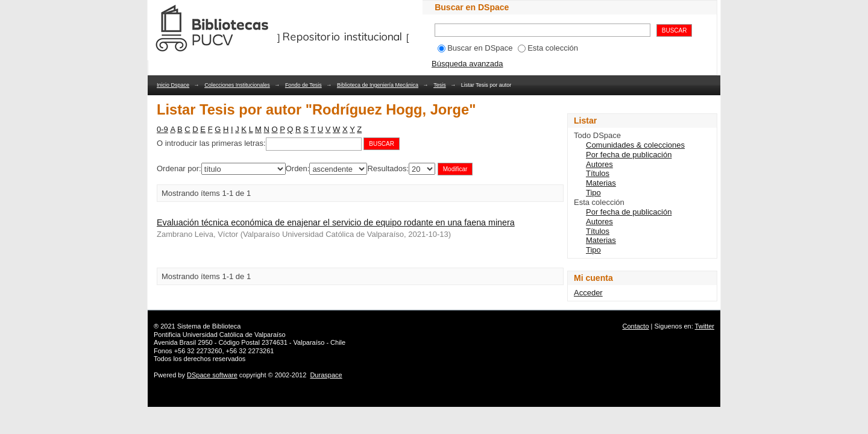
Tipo (593, 193)
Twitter (705, 326)
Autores (599, 164)
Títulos (598, 173)
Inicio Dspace (173, 85)
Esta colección (548, 48)
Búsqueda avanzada (467, 64)
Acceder (588, 293)
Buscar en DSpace (475, 48)
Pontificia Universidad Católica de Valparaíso (220, 335)
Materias (601, 183)
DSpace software (212, 375)
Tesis (440, 85)
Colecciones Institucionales (237, 85)
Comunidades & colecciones (635, 145)
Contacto (636, 326)
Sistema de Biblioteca (209, 326)
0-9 (162, 129)
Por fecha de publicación (629, 155)
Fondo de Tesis (303, 85)
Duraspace (326, 375)
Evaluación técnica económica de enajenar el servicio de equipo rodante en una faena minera (336, 222)
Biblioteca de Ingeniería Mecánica (378, 85)
